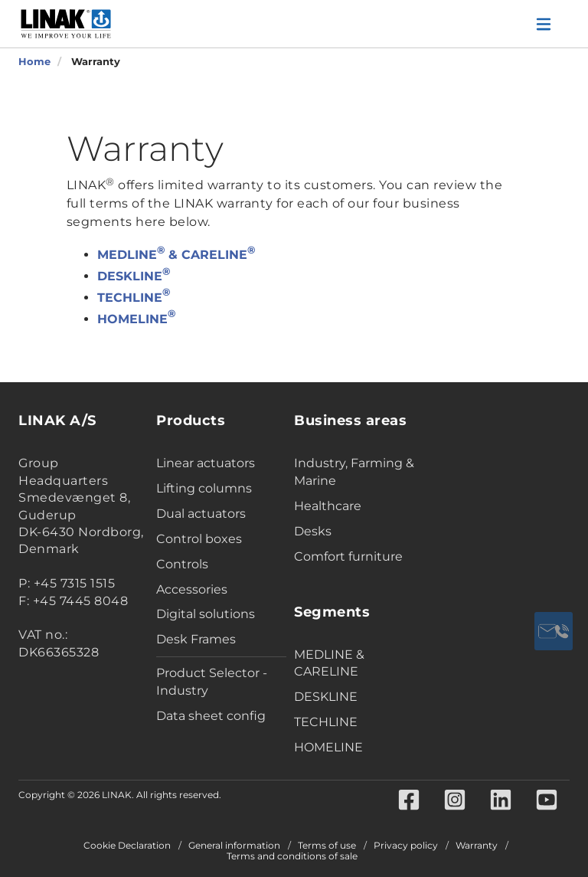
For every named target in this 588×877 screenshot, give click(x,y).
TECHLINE (134, 298)
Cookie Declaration (127, 846)
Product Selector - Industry (212, 682)
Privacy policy (406, 846)
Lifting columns (204, 488)
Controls (182, 564)
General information (234, 846)
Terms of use (327, 846)
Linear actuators (206, 463)
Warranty (477, 846)
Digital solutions (206, 614)
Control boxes (199, 539)
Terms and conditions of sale (292, 856)
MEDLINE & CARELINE (176, 255)
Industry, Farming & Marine (354, 472)
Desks (313, 531)
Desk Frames (196, 639)
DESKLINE (134, 276)
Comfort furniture (348, 556)
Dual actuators (201, 514)
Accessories (192, 589)
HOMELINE (136, 319)
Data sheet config (211, 716)
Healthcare (328, 506)
